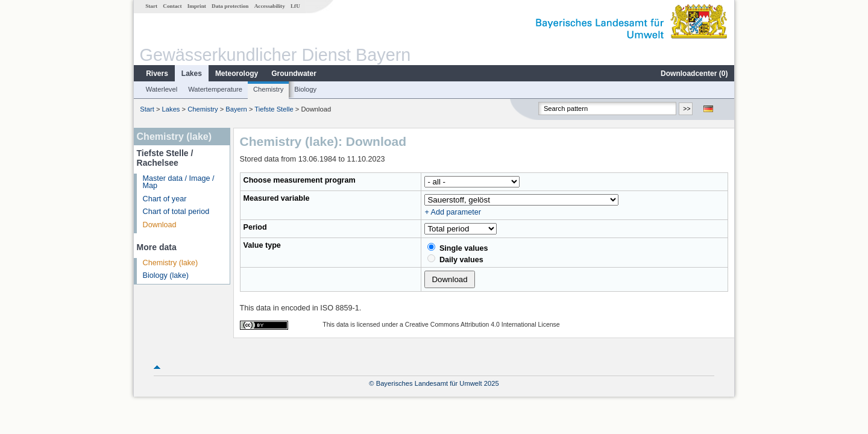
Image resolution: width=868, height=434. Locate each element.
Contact (172, 6)
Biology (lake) (166, 275)
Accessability (270, 6)
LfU (295, 6)
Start (151, 6)
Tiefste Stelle (274, 109)
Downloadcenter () (694, 74)
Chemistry (268, 89)
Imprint (197, 6)
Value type (262, 245)
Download (160, 225)
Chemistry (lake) (171, 263)
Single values (458, 248)
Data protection (230, 6)
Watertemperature (215, 89)
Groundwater (294, 74)
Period (255, 227)
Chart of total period (176, 212)
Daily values (455, 259)
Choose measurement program (300, 180)
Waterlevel (162, 89)
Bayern (236, 109)
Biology (305, 89)
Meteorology (237, 74)
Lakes (192, 74)
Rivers (157, 74)
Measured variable (277, 198)
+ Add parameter (452, 212)
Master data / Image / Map (179, 182)
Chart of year (165, 199)
